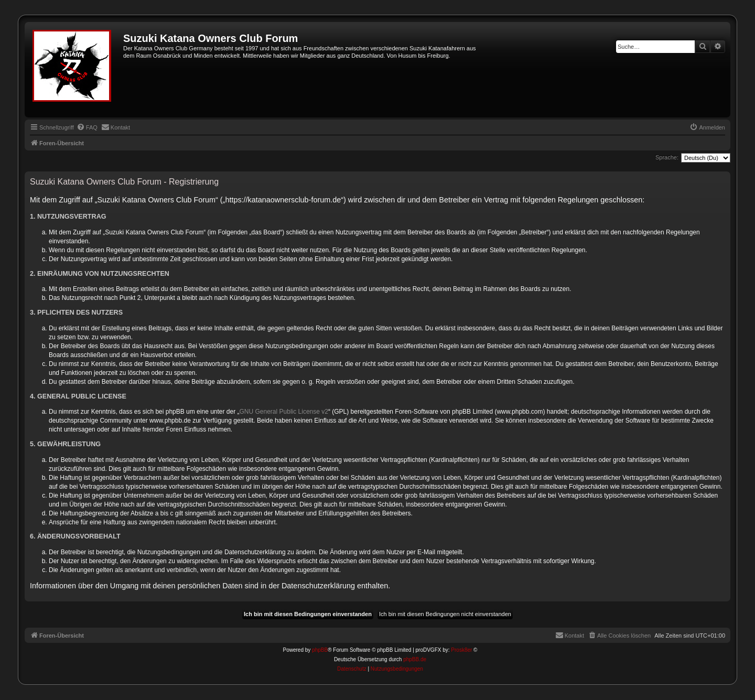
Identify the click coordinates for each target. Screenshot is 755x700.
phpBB (320, 650)
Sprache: (667, 157)
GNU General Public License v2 (284, 412)
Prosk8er (461, 650)
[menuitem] (87, 127)
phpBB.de (415, 659)
